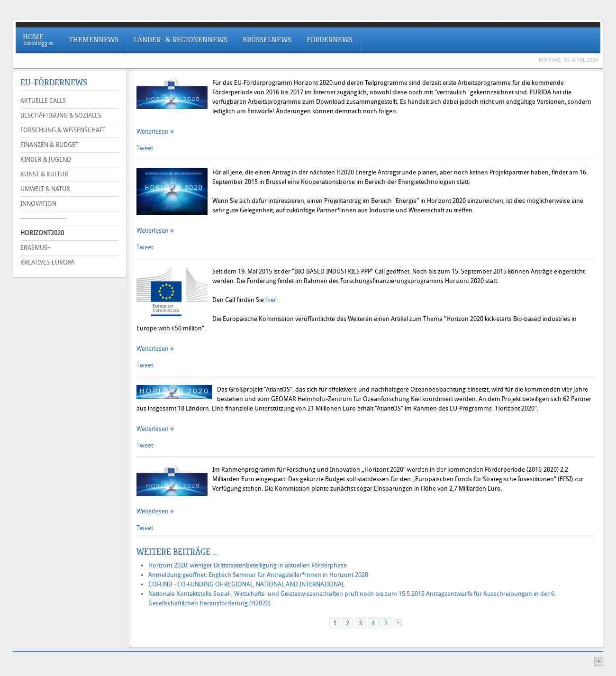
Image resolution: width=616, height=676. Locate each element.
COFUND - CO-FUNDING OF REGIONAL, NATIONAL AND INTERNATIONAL (246, 584)
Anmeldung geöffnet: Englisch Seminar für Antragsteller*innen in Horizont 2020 (258, 575)
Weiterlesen (153, 132)
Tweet (145, 148)
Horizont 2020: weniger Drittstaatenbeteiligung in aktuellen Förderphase (248, 565)
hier (271, 300)
